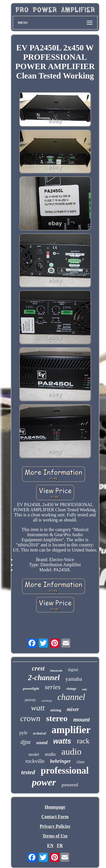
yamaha (74, 679)
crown (30, 718)
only (85, 689)
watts (62, 741)
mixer (73, 709)
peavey (30, 700)
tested (28, 772)
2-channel (44, 678)
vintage (71, 689)
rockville (35, 761)
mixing (56, 710)
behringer (60, 761)
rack (83, 741)
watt (38, 708)
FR (60, 845)
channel (71, 697)
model (34, 754)
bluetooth (56, 670)
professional (65, 771)
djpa (25, 742)
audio (71, 752)
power (44, 782)
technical (39, 733)
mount (82, 719)
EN (50, 845)
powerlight (31, 688)
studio (50, 754)
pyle (23, 733)
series (53, 687)
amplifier (71, 730)
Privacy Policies (55, 826)
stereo (57, 718)
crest (38, 668)
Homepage (55, 807)
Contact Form (55, 817)
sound (42, 743)
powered (70, 785)
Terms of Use (55, 836)
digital (73, 670)
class (80, 762)
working (47, 701)
